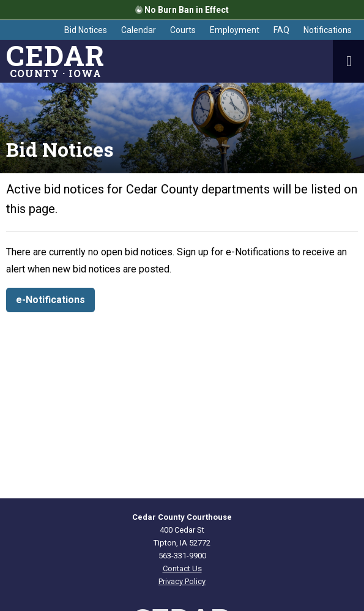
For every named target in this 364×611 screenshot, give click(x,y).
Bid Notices (86, 30)
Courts (183, 30)
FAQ (281, 30)
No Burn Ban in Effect (182, 10)
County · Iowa (55, 61)
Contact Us (182, 568)
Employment (235, 30)
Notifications (328, 30)
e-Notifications (50, 300)
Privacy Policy (182, 581)
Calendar (139, 30)
